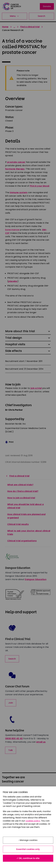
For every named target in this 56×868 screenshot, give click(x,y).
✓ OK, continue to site (28, 858)
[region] (28, 827)
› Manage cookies (28, 840)
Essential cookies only (28, 849)
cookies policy (33, 821)
